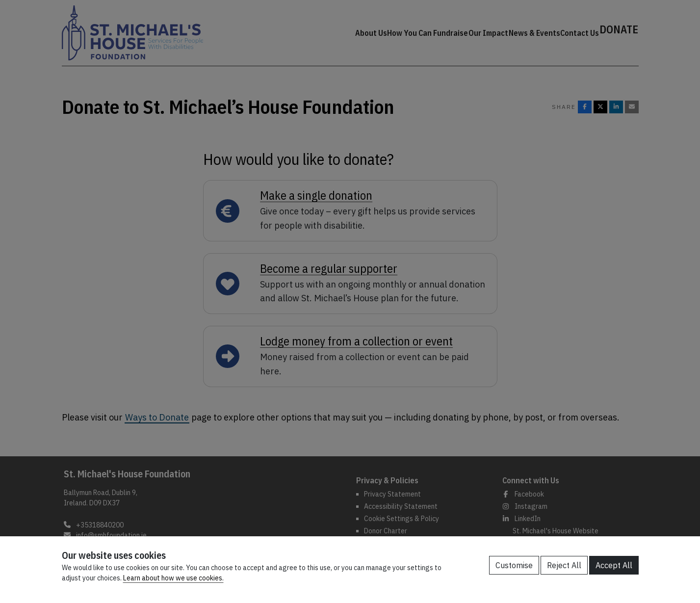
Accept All (614, 565)
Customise (514, 565)
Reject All (564, 565)
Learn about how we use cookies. (173, 578)
